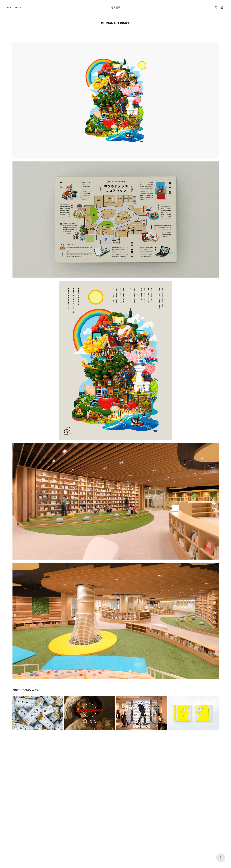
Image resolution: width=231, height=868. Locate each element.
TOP (9, 7)
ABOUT (18, 7)
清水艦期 (115, 7)
